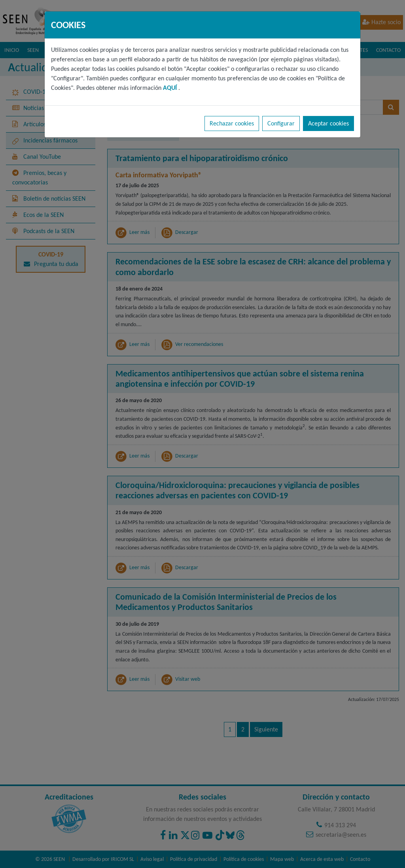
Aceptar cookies (328, 123)
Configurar (281, 123)
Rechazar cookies (232, 123)
